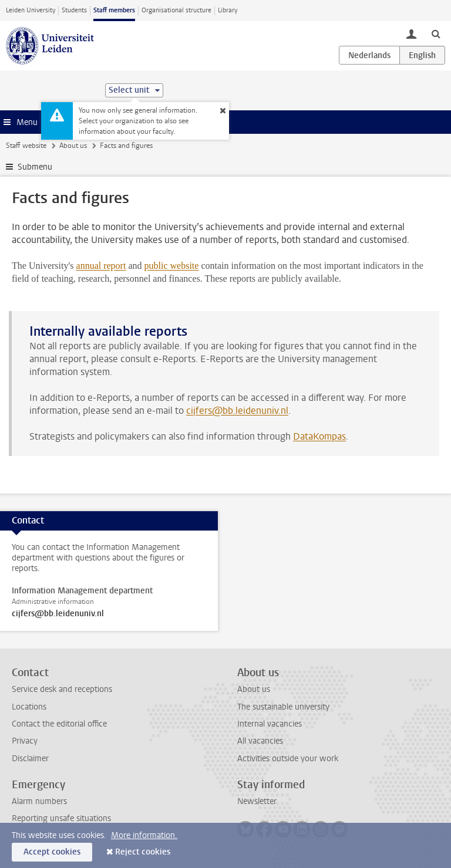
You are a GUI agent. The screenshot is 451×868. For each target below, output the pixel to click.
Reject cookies (143, 852)
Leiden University (31, 10)
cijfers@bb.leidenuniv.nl (237, 411)
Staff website (26, 146)
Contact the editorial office (59, 724)
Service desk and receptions (62, 689)
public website (172, 266)
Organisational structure (176, 10)
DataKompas (319, 436)
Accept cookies (52, 852)
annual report (101, 266)
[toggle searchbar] (436, 33)
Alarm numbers (39, 801)
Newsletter (257, 801)
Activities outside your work (288, 759)
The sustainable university (283, 707)
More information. (144, 835)
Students (74, 10)
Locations (29, 707)
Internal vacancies (270, 724)
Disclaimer (30, 759)
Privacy (25, 741)
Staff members (114, 10)
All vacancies (260, 741)
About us (73, 146)
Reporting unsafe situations (61, 818)
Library (228, 10)
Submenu (35, 167)
